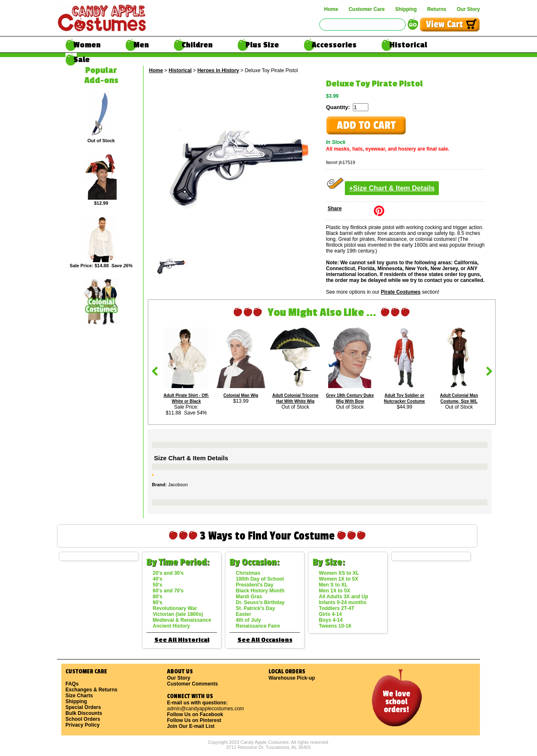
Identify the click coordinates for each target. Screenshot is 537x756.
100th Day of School (260, 579)
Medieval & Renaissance (182, 620)
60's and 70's (168, 591)
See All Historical (182, 640)
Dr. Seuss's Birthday (260, 602)
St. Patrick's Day (255, 608)
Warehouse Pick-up (292, 678)
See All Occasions (265, 640)
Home (331, 9)
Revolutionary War (175, 608)
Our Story (468, 9)
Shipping (406, 9)
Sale (82, 60)
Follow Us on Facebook (195, 714)
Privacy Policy (82, 725)
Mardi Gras (249, 597)
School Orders (83, 719)
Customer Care (367, 9)
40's (158, 579)
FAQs (72, 684)
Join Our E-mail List (191, 726)
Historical (408, 45)
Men (141, 45)
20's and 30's (168, 573)
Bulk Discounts (84, 713)
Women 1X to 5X (339, 579)
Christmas (248, 573)
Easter (244, 614)
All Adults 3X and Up (344, 597)
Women (87, 45)
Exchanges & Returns (91, 690)
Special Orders (83, 707)
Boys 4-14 (331, 620)
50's (158, 585)
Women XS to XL (339, 573)
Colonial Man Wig (241, 395)
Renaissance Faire (258, 626)
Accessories (334, 45)
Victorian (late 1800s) (178, 614)
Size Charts (79, 696)
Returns (437, 9)
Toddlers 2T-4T (336, 608)
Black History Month (260, 591)
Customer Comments (192, 684)
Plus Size (262, 45)
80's (158, 597)
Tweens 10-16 (335, 626)
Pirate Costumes (401, 292)
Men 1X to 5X (335, 591)
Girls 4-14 (330, 614)
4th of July (248, 620)
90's (158, 602)
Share (335, 209)
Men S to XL (333, 585)
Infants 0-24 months (343, 602)
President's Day (255, 585)
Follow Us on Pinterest (194, 720)
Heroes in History (218, 70)
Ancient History (171, 626)
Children (197, 45)
